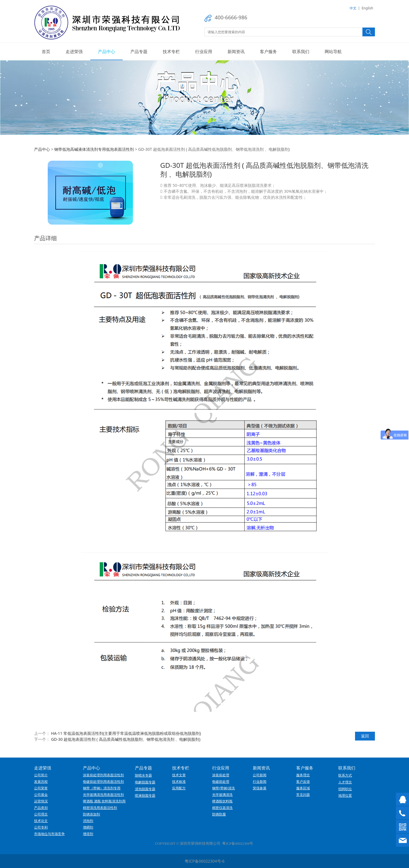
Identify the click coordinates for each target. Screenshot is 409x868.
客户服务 (268, 51)
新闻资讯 (236, 51)
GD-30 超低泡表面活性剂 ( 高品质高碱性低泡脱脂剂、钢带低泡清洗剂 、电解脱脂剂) (126, 739)
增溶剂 (88, 834)
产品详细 (45, 238)
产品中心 (107, 51)
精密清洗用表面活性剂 (100, 808)
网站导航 (333, 51)
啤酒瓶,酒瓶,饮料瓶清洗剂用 (104, 801)
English (367, 8)
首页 (46, 51)
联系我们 (301, 51)
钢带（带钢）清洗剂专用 (102, 788)
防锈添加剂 (91, 814)
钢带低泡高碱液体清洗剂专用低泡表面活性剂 (94, 149)
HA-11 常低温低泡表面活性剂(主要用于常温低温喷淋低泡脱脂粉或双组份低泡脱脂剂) (126, 733)
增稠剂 (88, 827)
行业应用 (204, 51)
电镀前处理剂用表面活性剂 (103, 782)
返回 (365, 736)
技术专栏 (171, 51)
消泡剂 (88, 821)
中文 (353, 8)
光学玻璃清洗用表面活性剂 (103, 795)
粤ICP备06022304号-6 (205, 861)
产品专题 (139, 51)
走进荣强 (74, 51)
